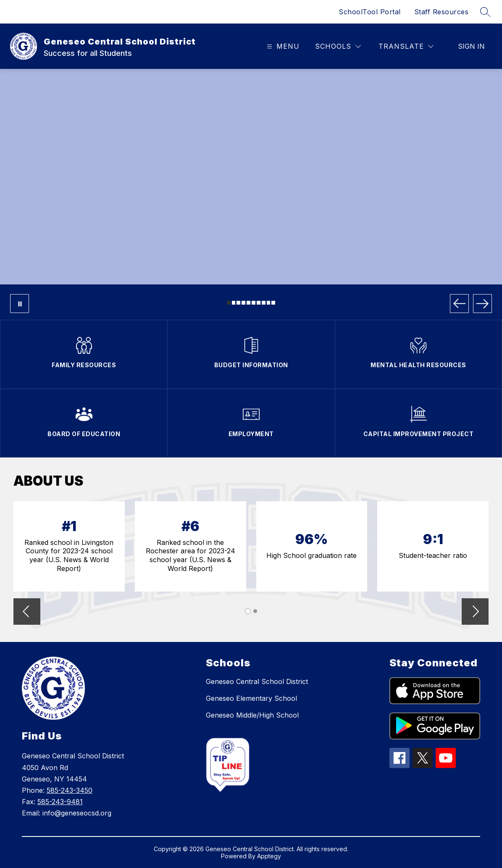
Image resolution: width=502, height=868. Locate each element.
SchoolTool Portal (370, 12)
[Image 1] (229, 303)
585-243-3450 (70, 790)
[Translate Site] (406, 46)
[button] (27, 612)
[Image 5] (248, 303)
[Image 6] (254, 303)
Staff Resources (442, 12)
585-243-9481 (60, 802)
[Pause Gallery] (20, 304)
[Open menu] (282, 46)
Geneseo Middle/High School (252, 715)
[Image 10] (273, 303)
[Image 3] (238, 303)
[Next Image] (482, 304)
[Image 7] (259, 303)
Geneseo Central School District (257, 681)
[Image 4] (243, 303)
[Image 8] (264, 303)
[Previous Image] (459, 304)
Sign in (471, 46)
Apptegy (269, 856)
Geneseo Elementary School (251, 698)
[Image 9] (269, 303)
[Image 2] (234, 303)
